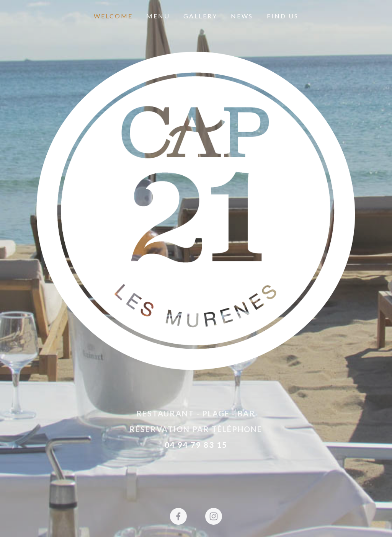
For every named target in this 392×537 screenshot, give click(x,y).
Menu (158, 16)
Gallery (200, 16)
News (242, 16)
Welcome (113, 16)
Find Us (283, 16)
